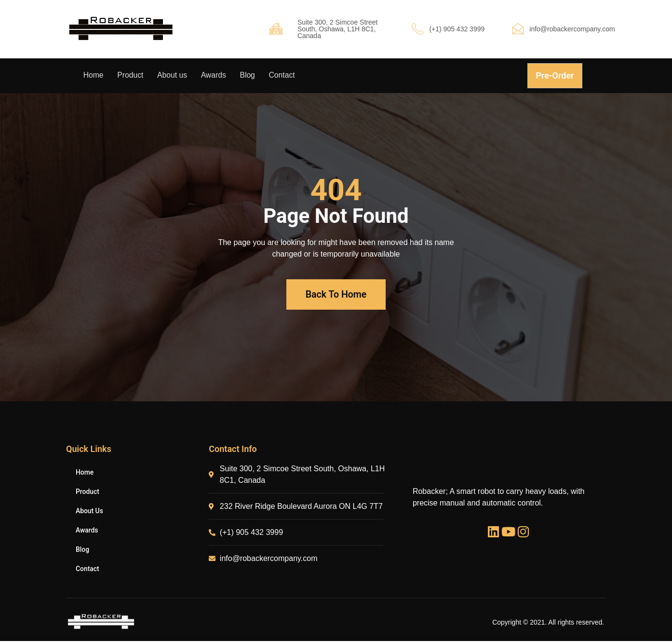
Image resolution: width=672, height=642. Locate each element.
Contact (287, 75)
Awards (217, 75)
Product (131, 75)
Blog (252, 75)
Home (93, 75)
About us (174, 75)
